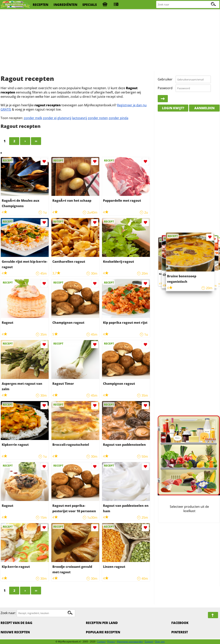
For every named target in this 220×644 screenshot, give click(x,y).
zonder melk (33, 118)
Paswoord (165, 88)
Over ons (160, 642)
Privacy (111, 642)
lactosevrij (80, 118)
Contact (101, 642)
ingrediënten (65, 5)
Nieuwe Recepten (15, 632)
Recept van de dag (16, 623)
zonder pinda (118, 118)
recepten (40, 5)
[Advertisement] (110, 41)
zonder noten (98, 118)
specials (90, 5)
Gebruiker (165, 79)
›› (36, 141)
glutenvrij (64, 118)
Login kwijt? (173, 108)
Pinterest (180, 632)
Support (149, 642)
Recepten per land (102, 623)
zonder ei (50, 118)
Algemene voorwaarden (130, 642)
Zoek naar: (8, 613)
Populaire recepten (103, 632)
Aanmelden (204, 108)
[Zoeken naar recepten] (188, 5)
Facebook (180, 623)
